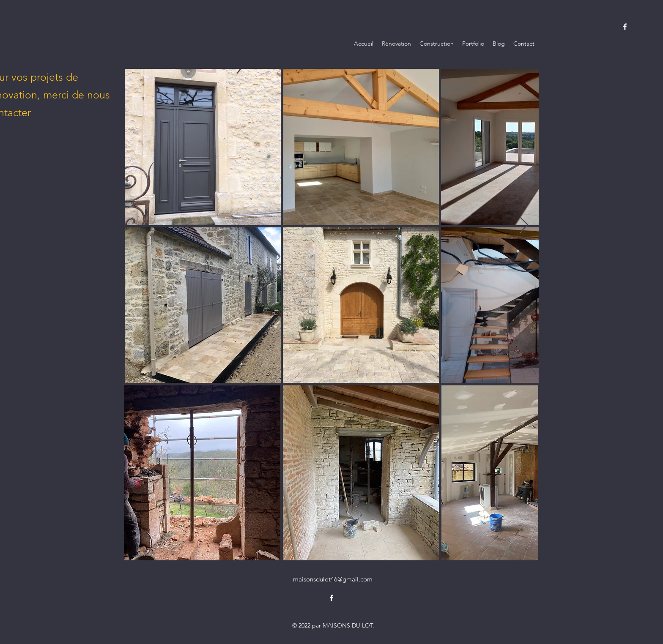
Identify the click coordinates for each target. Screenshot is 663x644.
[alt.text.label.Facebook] (625, 27)
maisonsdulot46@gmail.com (333, 579)
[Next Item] (524, 225)
